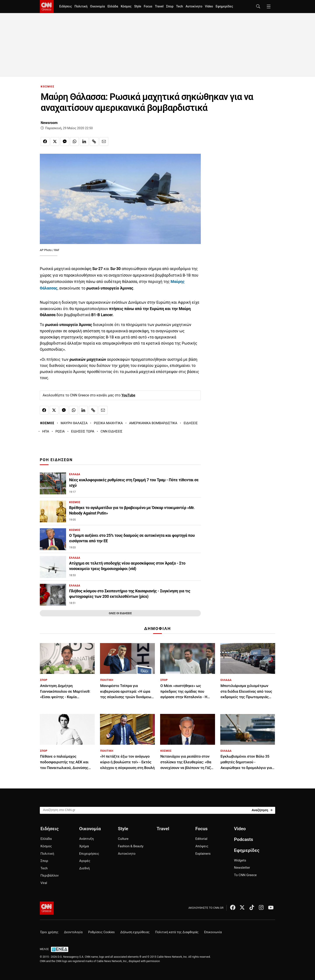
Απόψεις (202, 846)
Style (138, 6)
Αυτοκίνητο (194, 6)
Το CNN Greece (245, 875)
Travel (159, 6)
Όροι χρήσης (49, 932)
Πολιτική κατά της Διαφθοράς (177, 932)
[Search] (262, 810)
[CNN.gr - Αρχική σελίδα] (47, 908)
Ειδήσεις (66, 6)
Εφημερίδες (224, 6)
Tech (179, 6)
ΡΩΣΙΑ (60, 431)
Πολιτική (81, 6)
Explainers (203, 854)
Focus (148, 6)
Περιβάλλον (50, 875)
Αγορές (85, 861)
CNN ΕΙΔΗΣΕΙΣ (112, 431)
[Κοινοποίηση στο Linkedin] (84, 141)
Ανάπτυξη (87, 839)
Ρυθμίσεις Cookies (101, 932)
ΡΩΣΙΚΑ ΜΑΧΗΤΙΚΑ (108, 423)
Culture (123, 839)
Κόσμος (126, 6)
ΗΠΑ (46, 431)
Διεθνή (84, 868)
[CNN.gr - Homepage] (47, 7)
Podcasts (244, 839)
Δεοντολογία (73, 932)
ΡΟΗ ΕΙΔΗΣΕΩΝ (56, 460)
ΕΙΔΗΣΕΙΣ (191, 423)
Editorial (201, 839)
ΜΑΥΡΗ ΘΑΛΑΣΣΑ (74, 423)
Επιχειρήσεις (89, 854)
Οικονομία (98, 6)
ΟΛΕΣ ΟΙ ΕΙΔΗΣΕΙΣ (120, 613)
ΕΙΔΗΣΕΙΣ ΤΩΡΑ (83, 431)
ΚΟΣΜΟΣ (48, 86)
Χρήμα (84, 846)
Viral (44, 883)
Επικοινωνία (213, 932)
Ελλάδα (113, 6)
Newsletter (242, 868)
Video (209, 6)
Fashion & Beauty (131, 846)
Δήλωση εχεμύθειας (135, 932)
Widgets (240, 860)
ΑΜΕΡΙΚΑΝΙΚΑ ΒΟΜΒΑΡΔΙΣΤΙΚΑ (153, 423)
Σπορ (170, 6)
